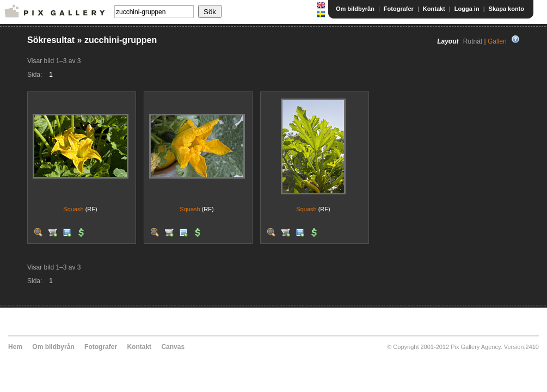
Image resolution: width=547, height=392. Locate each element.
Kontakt (434, 9)
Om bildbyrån (355, 9)
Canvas (173, 347)
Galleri (497, 41)
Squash (73, 209)
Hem (15, 347)
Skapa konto (506, 9)
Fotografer (399, 9)
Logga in (467, 9)
